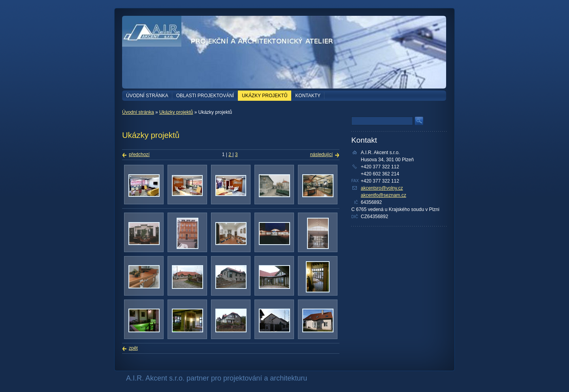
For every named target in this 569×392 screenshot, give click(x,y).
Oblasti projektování (205, 96)
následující (321, 155)
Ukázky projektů (265, 96)
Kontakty (308, 96)
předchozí (139, 155)
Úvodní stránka (147, 96)
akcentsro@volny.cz (382, 188)
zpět (133, 348)
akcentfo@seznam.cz (383, 195)
